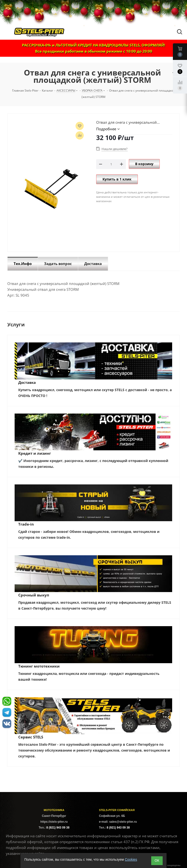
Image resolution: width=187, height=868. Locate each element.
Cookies (131, 859)
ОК (157, 860)
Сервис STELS (31, 737)
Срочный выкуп (34, 595)
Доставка (27, 382)
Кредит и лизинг (35, 453)
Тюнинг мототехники (39, 666)
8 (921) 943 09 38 (58, 828)
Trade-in (26, 524)
